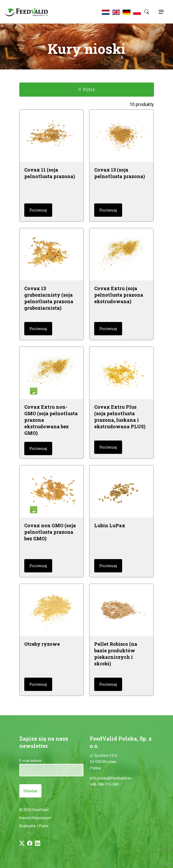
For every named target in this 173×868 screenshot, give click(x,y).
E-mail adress (31, 761)
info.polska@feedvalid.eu (111, 778)
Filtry (86, 89)
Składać (30, 791)
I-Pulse (43, 826)
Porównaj (38, 210)
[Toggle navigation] (160, 12)
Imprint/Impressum (35, 818)
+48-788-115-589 (104, 784)
